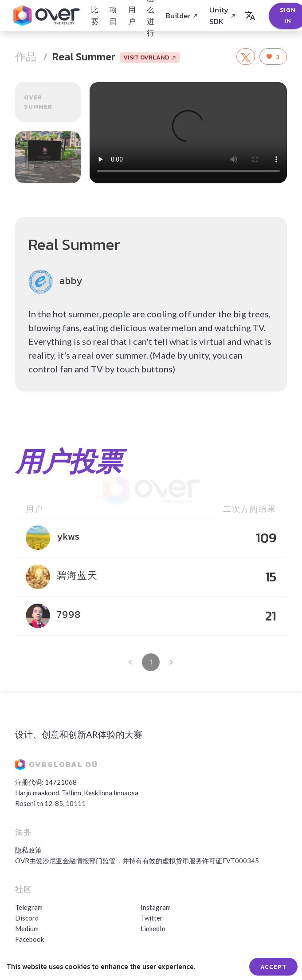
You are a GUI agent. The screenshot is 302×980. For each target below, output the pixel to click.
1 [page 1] (151, 662)
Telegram (29, 907)
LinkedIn (153, 929)
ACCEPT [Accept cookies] (273, 967)
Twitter (152, 918)
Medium (27, 929)
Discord (27, 918)
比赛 (95, 16)
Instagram (156, 907)
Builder (182, 16)
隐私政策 (28, 850)
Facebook (29, 939)
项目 (113, 16)
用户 (132, 16)
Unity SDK (223, 16)
